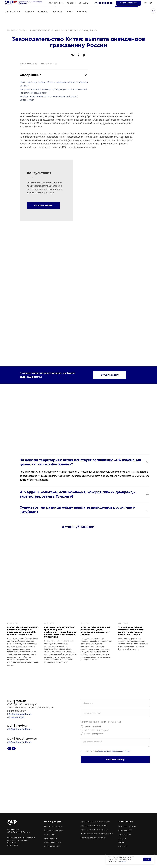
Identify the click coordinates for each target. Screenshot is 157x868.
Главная (11, 30)
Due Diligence (50, 845)
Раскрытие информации (18, 847)
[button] (127, 4)
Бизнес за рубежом (127, 833)
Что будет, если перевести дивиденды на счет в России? (48, 96)
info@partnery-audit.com (19, 721)
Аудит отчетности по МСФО (94, 837)
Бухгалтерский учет (54, 837)
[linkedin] (44, 4)
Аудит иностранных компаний (96, 828)
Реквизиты (12, 850)
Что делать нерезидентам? (33, 93)
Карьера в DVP (125, 837)
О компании (126, 828)
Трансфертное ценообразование (97, 841)
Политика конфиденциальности (21, 844)
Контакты (82, 12)
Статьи (22, 30)
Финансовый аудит (53, 833)
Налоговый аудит (53, 849)
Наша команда (125, 841)
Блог (69, 12)
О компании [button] (12, 12)
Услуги (28, 12)
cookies (123, 861)
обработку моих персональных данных (114, 758)
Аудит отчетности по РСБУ (94, 832)
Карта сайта (13, 852)
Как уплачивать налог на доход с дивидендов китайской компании (53, 89)
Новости (57, 12)
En (144, 4)
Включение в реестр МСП (93, 845)
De (150, 4)
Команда (43, 12)
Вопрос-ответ (27, 100)
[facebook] (50, 4)
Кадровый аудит (52, 853)
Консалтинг (50, 841)
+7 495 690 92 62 (65, 3)
